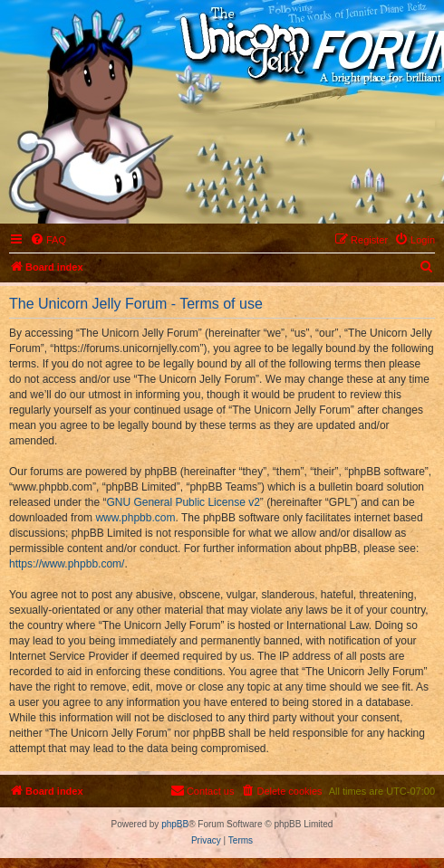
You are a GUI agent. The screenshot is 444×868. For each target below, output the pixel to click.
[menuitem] (48, 240)
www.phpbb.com (135, 518)
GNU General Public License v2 (183, 502)
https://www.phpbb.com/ (67, 564)
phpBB (175, 824)
